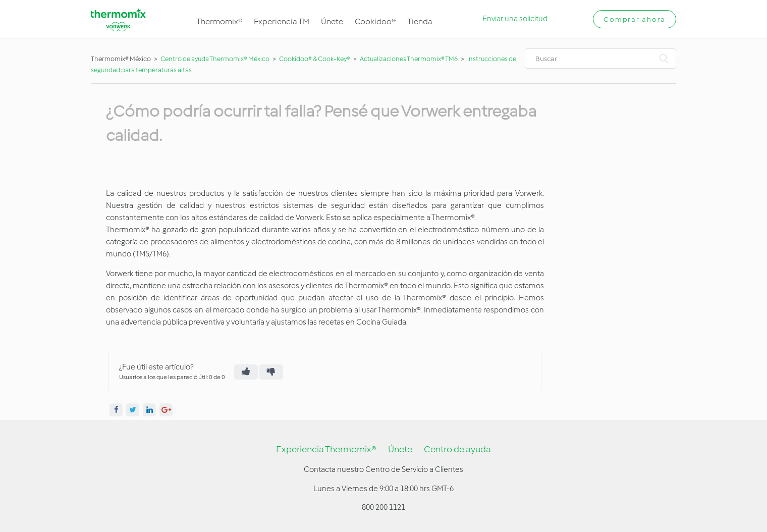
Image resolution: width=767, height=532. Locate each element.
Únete (332, 21)
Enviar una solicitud (515, 19)
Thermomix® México (121, 59)
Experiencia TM (282, 21)
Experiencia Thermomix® (326, 449)
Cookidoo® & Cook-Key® (315, 59)
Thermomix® (219, 21)
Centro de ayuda (457, 449)
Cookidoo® (375, 21)
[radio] (246, 372)
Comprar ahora (635, 19)
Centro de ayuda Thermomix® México (215, 59)
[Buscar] (600, 59)
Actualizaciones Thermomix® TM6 (409, 59)
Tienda (420, 21)
